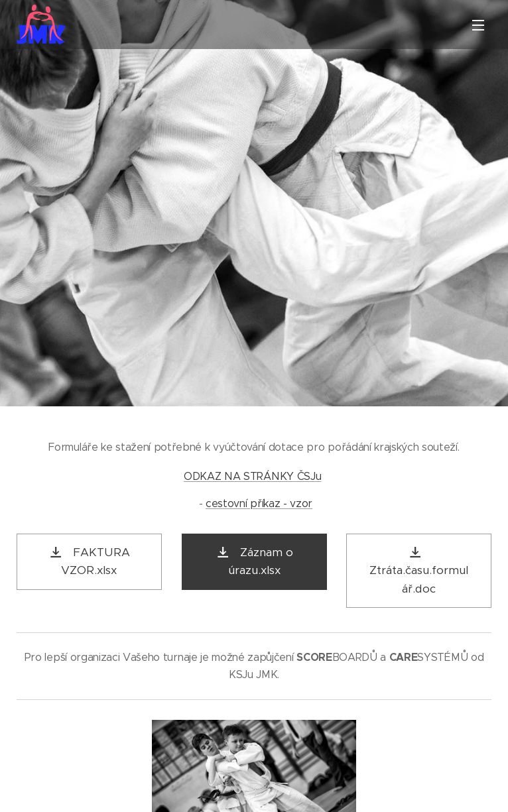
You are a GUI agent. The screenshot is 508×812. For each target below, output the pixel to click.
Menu (478, 25)
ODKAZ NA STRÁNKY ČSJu (252, 476)
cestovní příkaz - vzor (259, 503)
